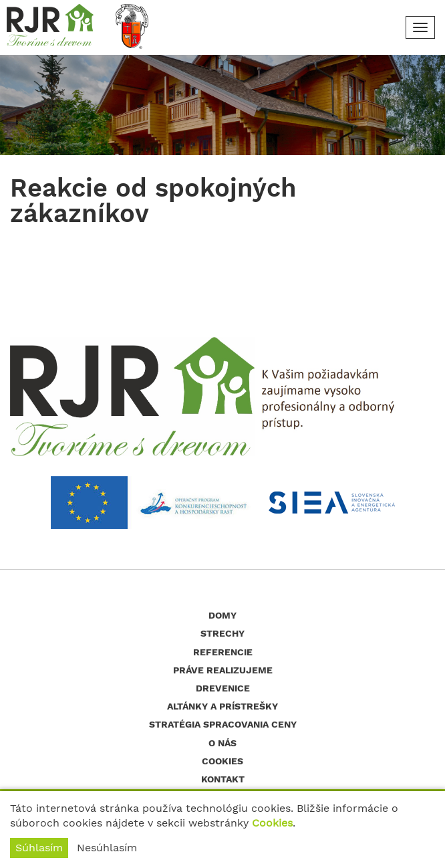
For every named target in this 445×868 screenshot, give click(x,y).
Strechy (222, 633)
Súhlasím (39, 848)
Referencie (223, 652)
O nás (222, 743)
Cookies (272, 823)
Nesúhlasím (107, 848)
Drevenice (223, 688)
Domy (222, 615)
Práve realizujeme (223, 670)
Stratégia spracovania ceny (223, 724)
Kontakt (223, 779)
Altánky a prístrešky (222, 706)
